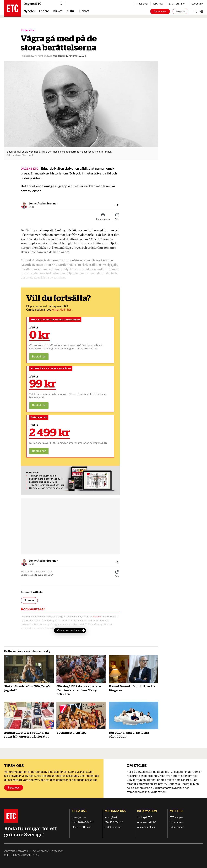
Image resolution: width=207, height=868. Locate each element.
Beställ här (39, 357)
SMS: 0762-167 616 (83, 822)
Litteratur (28, 30)
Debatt (84, 11)
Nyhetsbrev (176, 822)
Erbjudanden (177, 827)
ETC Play (158, 4)
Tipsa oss (14, 788)
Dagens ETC (43, 4)
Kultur (71, 11)
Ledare (44, 11)
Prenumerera (160, 11)
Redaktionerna (113, 827)
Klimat (58, 11)
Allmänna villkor (146, 827)
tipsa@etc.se (79, 817)
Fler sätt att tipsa (82, 827)
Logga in (180, 11)
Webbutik (197, 4)
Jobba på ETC (145, 817)
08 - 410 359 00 (114, 822)
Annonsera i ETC (147, 822)
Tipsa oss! (142, 4)
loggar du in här (62, 310)
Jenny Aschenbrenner (43, 203)
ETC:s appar (176, 817)
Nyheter (29, 11)
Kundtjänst (111, 817)
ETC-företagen (178, 4)
